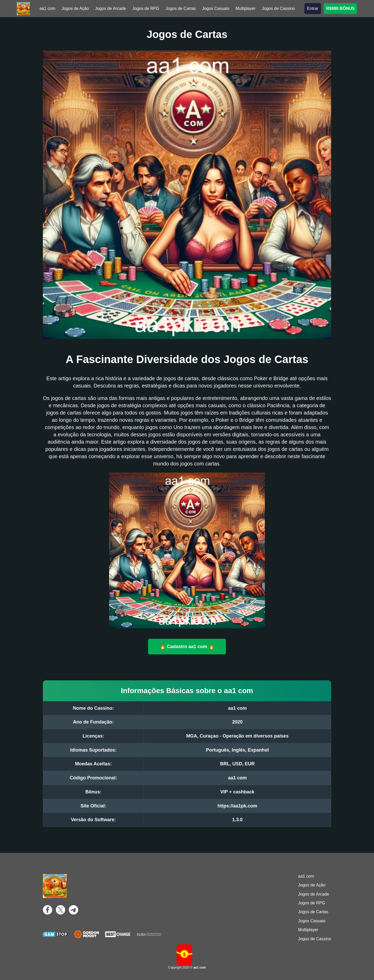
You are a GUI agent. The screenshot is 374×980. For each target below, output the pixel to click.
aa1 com (47, 8)
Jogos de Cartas (181, 8)
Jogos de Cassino (278, 8)
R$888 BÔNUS (340, 8)
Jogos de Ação (75, 8)
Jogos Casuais (216, 8)
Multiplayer (246, 8)
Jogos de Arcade (111, 8)
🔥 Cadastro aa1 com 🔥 (187, 646)
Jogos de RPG (146, 8)
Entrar (313, 8)
